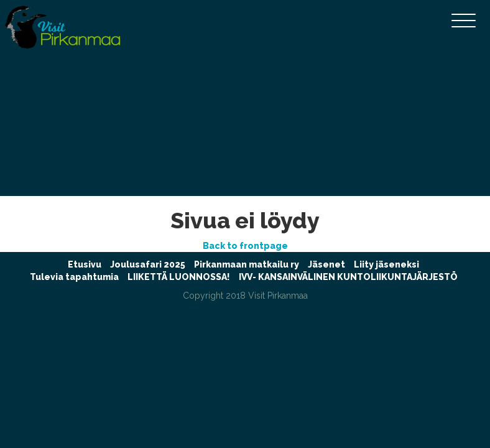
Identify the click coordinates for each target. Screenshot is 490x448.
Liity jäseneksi (386, 264)
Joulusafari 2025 (148, 264)
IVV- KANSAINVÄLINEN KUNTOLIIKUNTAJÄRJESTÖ (348, 277)
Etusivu (85, 264)
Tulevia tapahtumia (74, 277)
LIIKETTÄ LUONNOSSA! (179, 277)
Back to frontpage (245, 246)
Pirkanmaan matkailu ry (247, 264)
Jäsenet (326, 264)
